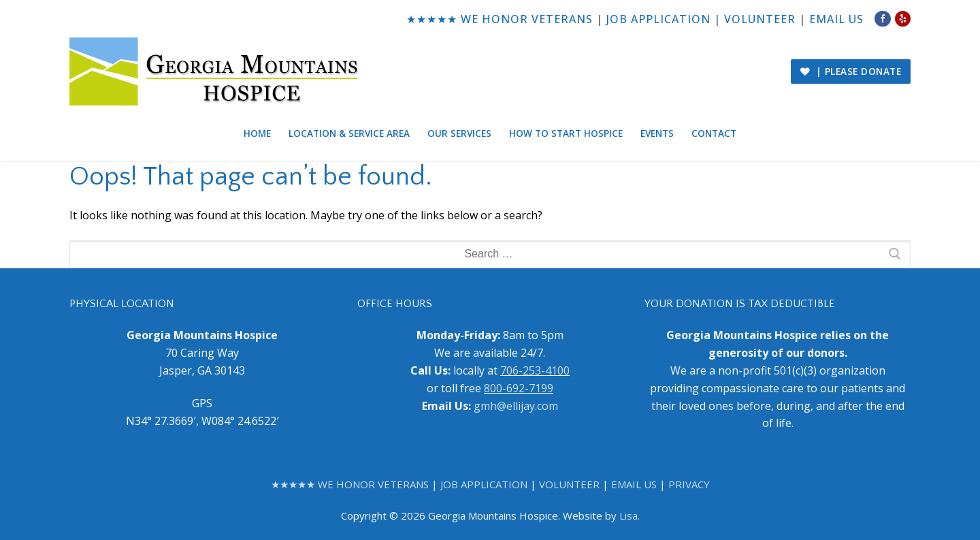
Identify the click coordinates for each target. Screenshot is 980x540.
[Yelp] (903, 19)
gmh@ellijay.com (516, 406)
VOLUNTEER (760, 19)
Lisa (628, 515)
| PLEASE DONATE (851, 71)
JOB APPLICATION (658, 19)
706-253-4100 (535, 370)
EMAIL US (836, 19)
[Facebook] (882, 19)
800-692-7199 (519, 388)
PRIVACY (689, 484)
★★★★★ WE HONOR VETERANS (500, 19)
